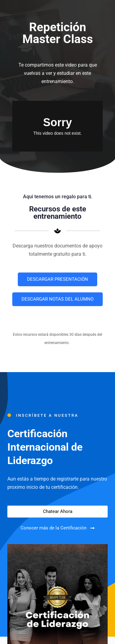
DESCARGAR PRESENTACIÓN (57, 279)
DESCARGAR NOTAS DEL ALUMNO (57, 299)
